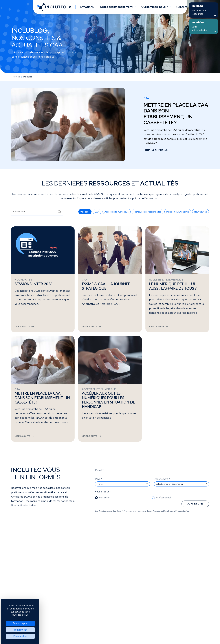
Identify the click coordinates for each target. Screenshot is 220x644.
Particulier (104, 507)
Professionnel (163, 507)
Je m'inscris (195, 513)
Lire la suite (153, 150)
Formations (86, 7)
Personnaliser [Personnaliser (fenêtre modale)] (20, 636)
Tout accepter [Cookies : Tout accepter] (20, 623)
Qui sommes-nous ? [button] (155, 7)
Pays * (99, 489)
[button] (85, 212)
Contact (182, 7)
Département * (162, 489)
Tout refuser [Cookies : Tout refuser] (20, 630)
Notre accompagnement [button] (117, 7)
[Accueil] (70, 7)
